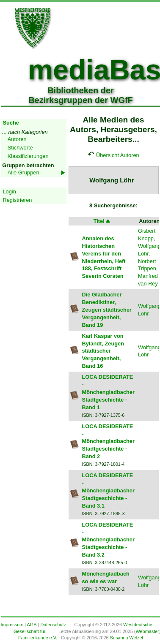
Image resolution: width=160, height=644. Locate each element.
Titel (102, 221)
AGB (32, 625)
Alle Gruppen (23, 173)
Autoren (17, 139)
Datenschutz (53, 625)
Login (10, 192)
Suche (11, 123)
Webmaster (147, 631)
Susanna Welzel (127, 638)
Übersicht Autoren (118, 155)
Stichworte (20, 148)
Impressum (12, 625)
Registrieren (18, 200)
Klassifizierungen (28, 156)
